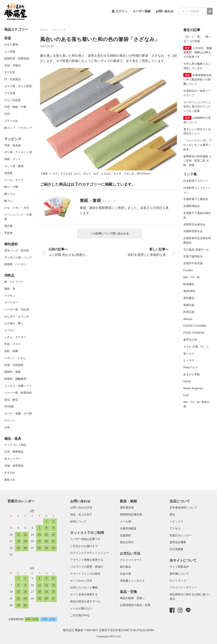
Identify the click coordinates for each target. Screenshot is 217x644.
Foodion (188, 270)
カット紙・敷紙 (14, 166)
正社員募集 (176, 549)
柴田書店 (189, 298)
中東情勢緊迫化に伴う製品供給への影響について (198, 80)
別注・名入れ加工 (81, 515)
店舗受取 (125, 535)
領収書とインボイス (132, 581)
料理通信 (189, 284)
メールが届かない (81, 608)
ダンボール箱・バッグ (18, 257)
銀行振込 (125, 567)
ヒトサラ (189, 360)
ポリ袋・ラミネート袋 (18, 152)
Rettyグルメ (191, 367)
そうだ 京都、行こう (196, 347)
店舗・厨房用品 (14, 466)
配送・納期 (128, 501)
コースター (11, 302)
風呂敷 (8, 226)
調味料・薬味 (13, 372)
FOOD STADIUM (194, 333)
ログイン (120, 11)
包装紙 (8, 173)
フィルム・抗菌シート (18, 386)
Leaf (186, 395)
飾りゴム (10, 194)
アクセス (175, 528)
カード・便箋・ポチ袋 (18, 413)
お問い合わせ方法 (81, 508)
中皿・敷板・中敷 (15, 107)
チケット (10, 420)
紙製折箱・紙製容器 (17, 58)
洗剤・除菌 (11, 351)
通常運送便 (127, 508)
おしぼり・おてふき (17, 316)
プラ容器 (10, 93)
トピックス (59, 30)
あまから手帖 (192, 374)
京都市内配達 (128, 528)
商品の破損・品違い (132, 598)
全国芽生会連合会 (194, 224)
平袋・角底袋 (13, 145)
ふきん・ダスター (15, 337)
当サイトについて (183, 560)
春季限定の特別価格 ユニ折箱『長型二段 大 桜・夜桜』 (198, 161)
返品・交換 (128, 592)
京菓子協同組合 (193, 256)
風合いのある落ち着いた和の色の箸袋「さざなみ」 (100, 39)
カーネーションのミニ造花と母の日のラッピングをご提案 (197, 107)
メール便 (125, 521)
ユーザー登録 (142, 11)
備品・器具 (13, 439)
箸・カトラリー (14, 282)
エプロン (10, 330)
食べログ (189, 354)
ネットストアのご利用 (87, 533)
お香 (7, 427)
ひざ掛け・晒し (14, 323)
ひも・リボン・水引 (17, 208)
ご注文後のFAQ (80, 615)
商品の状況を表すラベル (85, 601)
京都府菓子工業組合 (196, 199)
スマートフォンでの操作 (85, 574)
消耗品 (9, 275)
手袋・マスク (13, 344)
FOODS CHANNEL (195, 326)
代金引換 (125, 574)
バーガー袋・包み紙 (17, 309)
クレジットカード (131, 560)
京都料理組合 (192, 206)
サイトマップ (178, 581)
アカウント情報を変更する (87, 560)
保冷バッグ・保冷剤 (17, 250)
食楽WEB (189, 291)
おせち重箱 (11, 45)
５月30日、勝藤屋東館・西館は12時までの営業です (198, 53)
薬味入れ (10, 480)
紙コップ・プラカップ (18, 128)
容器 (8, 38)
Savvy (187, 381)
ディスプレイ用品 (15, 445)
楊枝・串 (10, 289)
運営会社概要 (178, 542)
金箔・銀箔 (11, 400)
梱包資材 (11, 244)
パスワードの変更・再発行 (87, 567)
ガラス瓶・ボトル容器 (18, 86)
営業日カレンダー (21, 501)
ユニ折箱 (10, 51)
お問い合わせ (165, 11)
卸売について (78, 521)
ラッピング (13, 139)
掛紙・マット (13, 159)
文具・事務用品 (14, 452)
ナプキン (10, 296)
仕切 (7, 114)
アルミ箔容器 (13, 100)
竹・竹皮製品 (13, 79)
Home (44, 30)
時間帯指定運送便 (131, 515)
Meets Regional (193, 388)
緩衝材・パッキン (15, 264)
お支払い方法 (130, 553)
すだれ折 (10, 72)
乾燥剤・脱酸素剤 (15, 379)
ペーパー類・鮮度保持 (18, 393)
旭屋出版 (189, 305)
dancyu (188, 319)
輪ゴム (8, 201)
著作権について (179, 574)
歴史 (172, 515)
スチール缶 (11, 121)
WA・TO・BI (191, 277)
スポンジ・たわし (15, 358)
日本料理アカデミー (196, 181)
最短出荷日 (127, 542)
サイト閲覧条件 (179, 567)
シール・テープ (14, 180)
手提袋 (8, 233)
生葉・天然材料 (14, 365)
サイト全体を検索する (84, 594)
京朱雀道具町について (183, 508)
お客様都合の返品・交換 (135, 605)
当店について (180, 501)
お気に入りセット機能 (84, 587)
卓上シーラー (13, 459)
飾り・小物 (11, 187)
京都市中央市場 (193, 263)
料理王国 (189, 312)
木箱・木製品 (13, 65)
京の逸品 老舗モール (196, 250)
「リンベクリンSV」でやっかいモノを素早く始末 (198, 145)
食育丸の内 (190, 340)
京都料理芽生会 (193, 231)
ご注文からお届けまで (84, 546)
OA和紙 (9, 406)
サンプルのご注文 (81, 581)
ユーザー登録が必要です (85, 539)
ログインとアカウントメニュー (89, 553)
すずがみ (10, 473)
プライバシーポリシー (183, 587)
